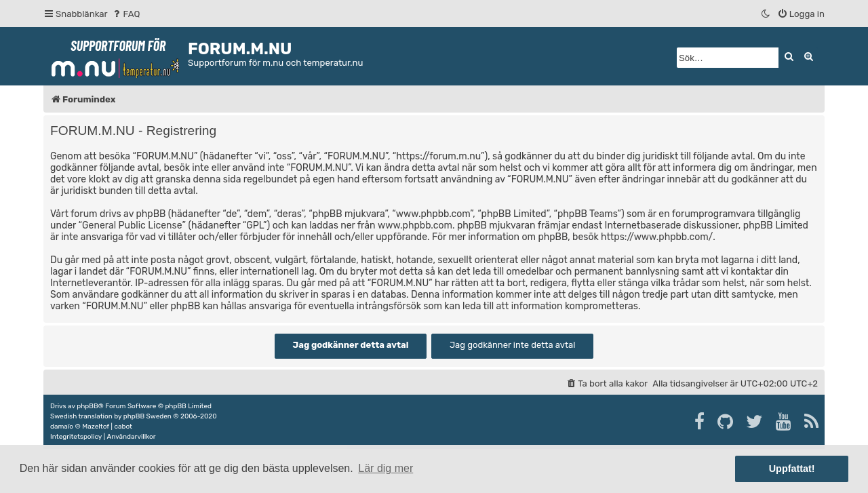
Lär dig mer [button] (386, 468)
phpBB (87, 406)
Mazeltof (96, 427)
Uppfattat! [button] (792, 469)
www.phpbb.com (415, 225)
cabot (123, 427)
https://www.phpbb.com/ (657, 237)
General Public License (132, 225)
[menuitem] (126, 14)
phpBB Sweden (147, 416)
